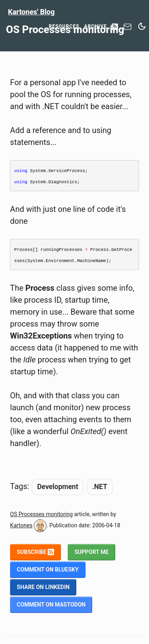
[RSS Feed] (115, 27)
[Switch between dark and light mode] (142, 26)
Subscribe (35, 552)
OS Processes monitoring (41, 514)
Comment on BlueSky (47, 570)
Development (57, 487)
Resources (64, 26)
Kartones (21, 525)
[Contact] (128, 29)
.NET (100, 487)
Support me (91, 552)
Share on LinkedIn (43, 587)
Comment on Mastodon (51, 605)
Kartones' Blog (31, 12)
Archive (96, 26)
